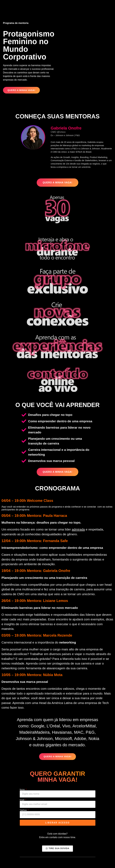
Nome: (23, 791)
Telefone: (24, 811)
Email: (22, 801)
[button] (21, 90)
